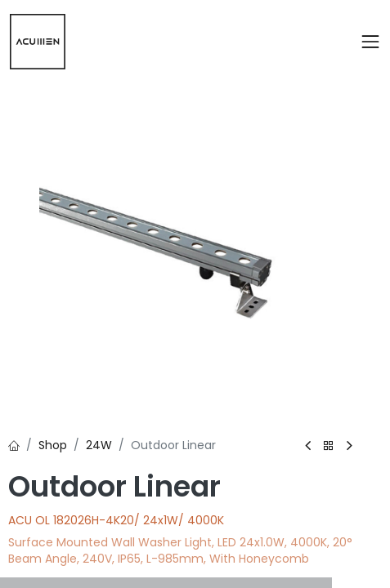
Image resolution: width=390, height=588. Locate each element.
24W (99, 445)
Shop (53, 445)
